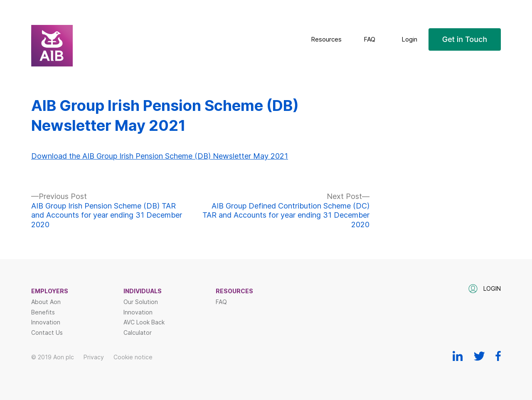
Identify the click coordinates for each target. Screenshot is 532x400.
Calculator (138, 333)
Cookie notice (133, 357)
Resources (326, 39)
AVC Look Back (144, 322)
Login (409, 39)
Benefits (43, 312)
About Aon (46, 302)
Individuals (143, 291)
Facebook (498, 356)
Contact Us (47, 333)
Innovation (46, 322)
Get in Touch (465, 39)
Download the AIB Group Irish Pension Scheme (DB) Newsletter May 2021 (160, 156)
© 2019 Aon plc (53, 357)
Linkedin (458, 356)
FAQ (369, 39)
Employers (50, 291)
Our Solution (141, 302)
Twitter (479, 356)
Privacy (94, 357)
